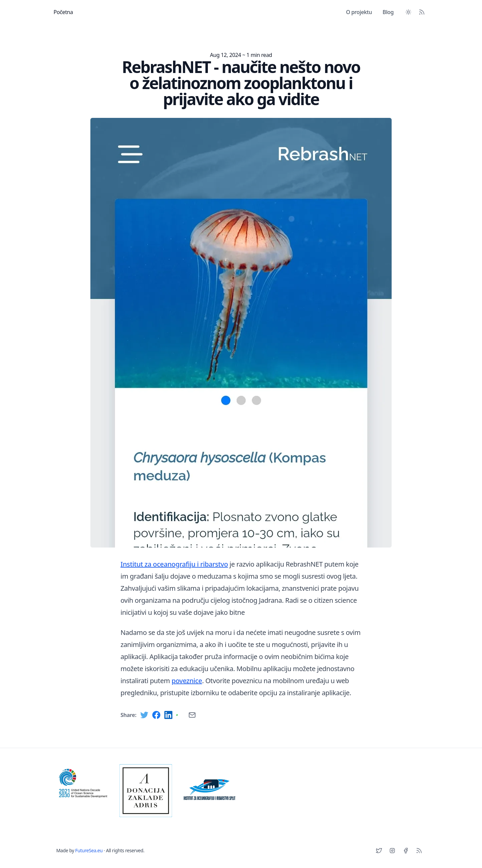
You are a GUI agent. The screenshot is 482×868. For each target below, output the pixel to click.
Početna (63, 12)
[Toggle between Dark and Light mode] (408, 12)
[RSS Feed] (422, 12)
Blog (388, 12)
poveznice (187, 681)
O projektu (359, 12)
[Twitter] (379, 851)
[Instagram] (392, 851)
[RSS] (419, 851)
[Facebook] (406, 851)
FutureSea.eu (89, 850)
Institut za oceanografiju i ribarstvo (174, 564)
